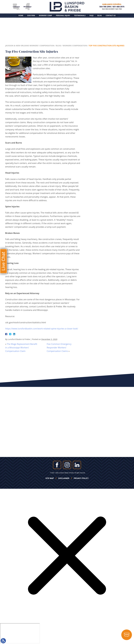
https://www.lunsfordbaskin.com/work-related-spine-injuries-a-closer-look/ (42, 329)
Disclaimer (64, 478)
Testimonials (80, 15)
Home (21, 15)
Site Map (50, 478)
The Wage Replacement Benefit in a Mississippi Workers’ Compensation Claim (21, 348)
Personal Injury (63, 15)
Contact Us (111, 15)
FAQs (91, 15)
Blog (100, 15)
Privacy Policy (81, 478)
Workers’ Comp (45, 15)
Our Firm (31, 15)
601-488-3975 (119, 7)
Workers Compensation (75, 46)
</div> (20, 633)
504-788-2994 (105, 7)
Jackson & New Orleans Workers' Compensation (30, 46)
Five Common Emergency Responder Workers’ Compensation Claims (59, 348)
